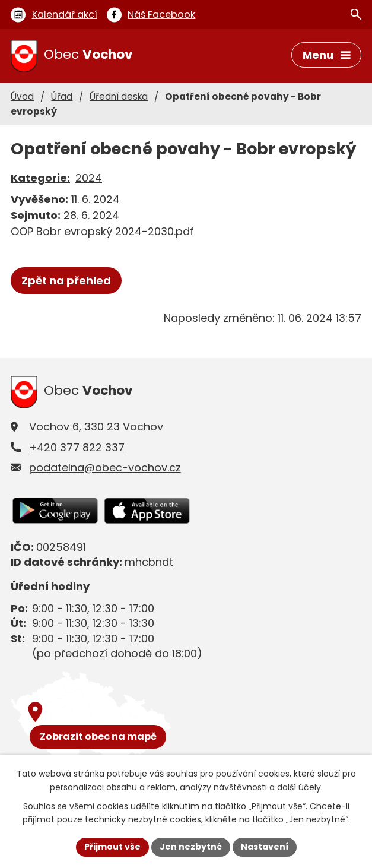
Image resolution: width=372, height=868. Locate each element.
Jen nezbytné (191, 847)
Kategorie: (40, 178)
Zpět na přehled (66, 281)
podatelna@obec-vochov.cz (105, 468)
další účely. (300, 787)
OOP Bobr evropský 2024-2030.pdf (102, 231)
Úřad (62, 96)
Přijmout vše (112, 847)
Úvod (22, 96)
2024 (89, 178)
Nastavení (265, 847)
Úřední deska (119, 96)
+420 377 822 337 (77, 447)
